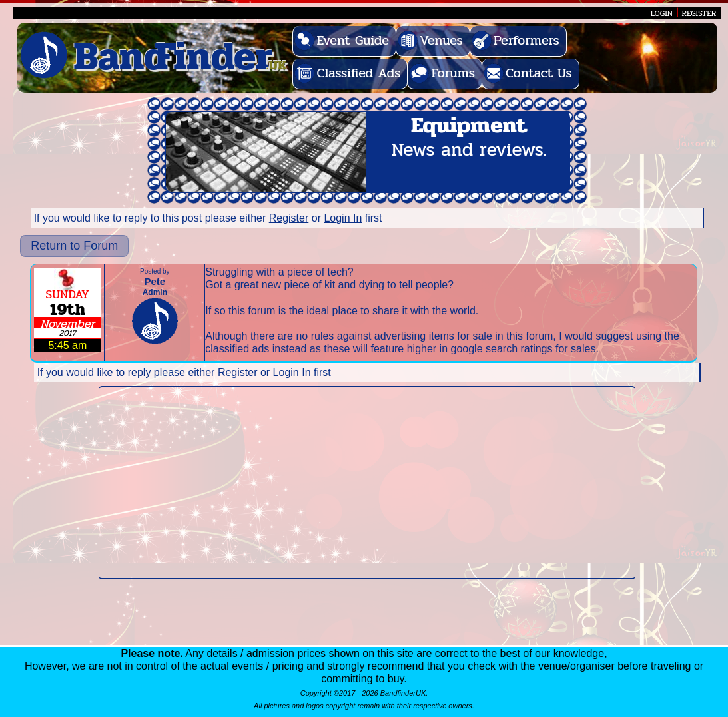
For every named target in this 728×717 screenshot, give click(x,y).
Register (289, 218)
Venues (441, 40)
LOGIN (662, 13)
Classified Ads (358, 73)
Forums (453, 73)
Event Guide (353, 40)
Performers (527, 40)
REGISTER (699, 13)
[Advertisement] (367, 483)
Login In (343, 218)
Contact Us (539, 73)
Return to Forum (74, 246)
